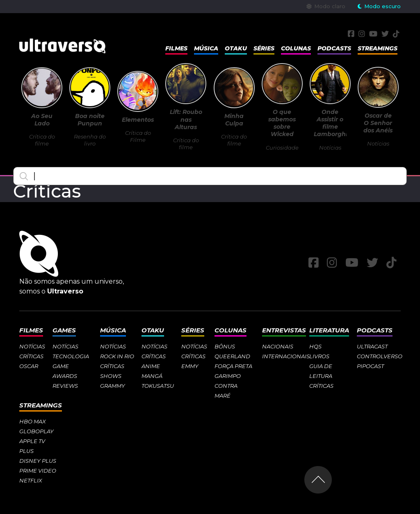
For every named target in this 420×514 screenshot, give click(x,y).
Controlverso (380, 356)
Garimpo (228, 376)
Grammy (113, 386)
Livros (319, 356)
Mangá (152, 376)
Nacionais (278, 346)
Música (206, 48)
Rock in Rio (117, 356)
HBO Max (33, 421)
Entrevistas (284, 330)
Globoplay (37, 431)
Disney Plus (38, 461)
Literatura (329, 330)
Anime (151, 366)
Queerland (232, 356)
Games (64, 330)
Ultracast (372, 346)
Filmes (176, 48)
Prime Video (38, 471)
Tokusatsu (158, 386)
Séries (264, 48)
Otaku (236, 48)
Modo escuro (379, 6)
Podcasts (334, 48)
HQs (315, 346)
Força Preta (233, 366)
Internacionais (286, 356)
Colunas (296, 48)
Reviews (65, 386)
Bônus (225, 346)
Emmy (190, 366)
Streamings (378, 48)
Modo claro (326, 6)
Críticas (31, 356)
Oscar (29, 366)
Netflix (31, 480)
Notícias (32, 346)
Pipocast (370, 366)
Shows (111, 376)
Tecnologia (71, 356)
